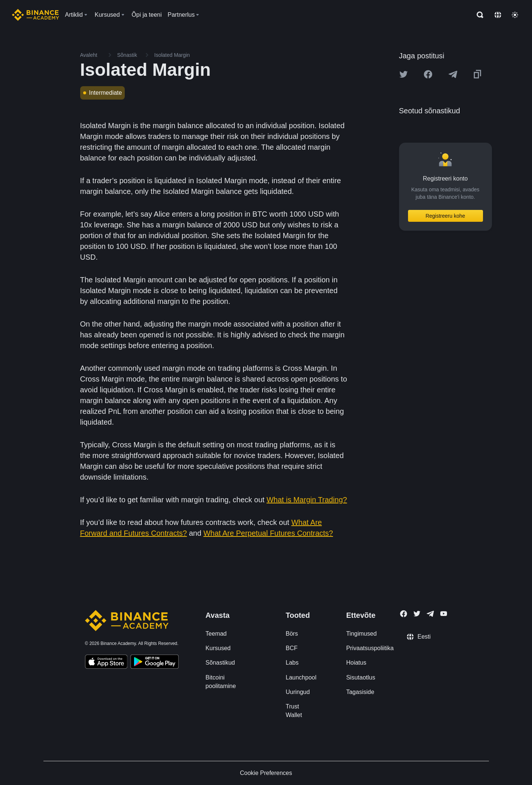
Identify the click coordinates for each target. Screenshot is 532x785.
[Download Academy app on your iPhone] (106, 663)
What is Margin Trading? (307, 500)
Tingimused (361, 634)
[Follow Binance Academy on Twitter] (417, 614)
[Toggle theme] (515, 15)
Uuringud (298, 692)
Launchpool (301, 677)
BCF (291, 648)
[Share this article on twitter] (404, 74)
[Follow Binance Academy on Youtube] (444, 614)
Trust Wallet (294, 711)
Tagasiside (360, 692)
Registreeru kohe (445, 216)
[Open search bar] (478, 15)
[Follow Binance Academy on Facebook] (404, 614)
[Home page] (35, 15)
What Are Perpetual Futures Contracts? (268, 533)
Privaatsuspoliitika (370, 648)
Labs (292, 663)
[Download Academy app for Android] (154, 663)
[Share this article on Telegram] (453, 74)
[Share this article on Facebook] (428, 74)
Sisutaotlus (360, 677)
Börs (292, 634)
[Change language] (498, 15)
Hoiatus (356, 663)
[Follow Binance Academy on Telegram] (430, 614)
